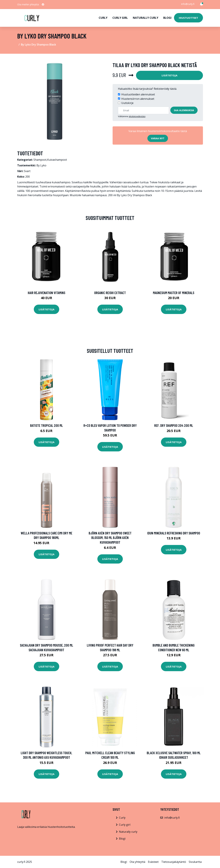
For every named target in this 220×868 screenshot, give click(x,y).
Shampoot (40, 160)
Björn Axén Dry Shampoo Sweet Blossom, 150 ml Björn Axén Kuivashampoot (110, 538)
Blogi (167, 18)
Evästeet (153, 862)
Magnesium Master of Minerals (174, 293)
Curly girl (120, 18)
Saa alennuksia (184, 110)
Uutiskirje (127, 103)
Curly (103, 18)
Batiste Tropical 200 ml (47, 425)
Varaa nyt (158, 138)
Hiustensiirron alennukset (138, 99)
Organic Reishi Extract (110, 293)
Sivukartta (195, 862)
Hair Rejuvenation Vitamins (47, 293)
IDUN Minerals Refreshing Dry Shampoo (174, 533)
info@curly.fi (188, 4)
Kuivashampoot (57, 160)
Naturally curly (146, 18)
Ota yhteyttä (137, 862)
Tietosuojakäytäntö (174, 862)
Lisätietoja (169, 75)
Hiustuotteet (188, 18)
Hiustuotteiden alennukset (138, 94)
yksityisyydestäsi (137, 116)
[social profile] (43, 5)
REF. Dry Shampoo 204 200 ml (174, 425)
